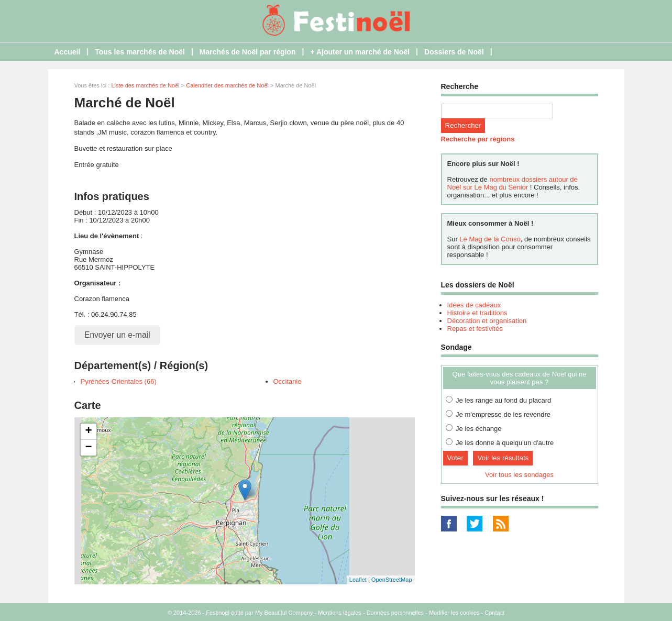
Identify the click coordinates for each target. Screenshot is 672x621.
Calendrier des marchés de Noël (227, 85)
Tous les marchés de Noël (140, 52)
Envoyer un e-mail (117, 335)
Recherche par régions (478, 139)
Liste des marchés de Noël (145, 85)
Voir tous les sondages (519, 475)
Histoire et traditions (477, 313)
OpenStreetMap (392, 580)
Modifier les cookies (454, 613)
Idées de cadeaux (474, 305)
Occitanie (288, 381)
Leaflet (358, 580)
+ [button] (88, 431)
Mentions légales (340, 613)
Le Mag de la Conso (490, 239)
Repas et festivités (475, 329)
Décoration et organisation (487, 321)
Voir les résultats (503, 458)
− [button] (88, 448)
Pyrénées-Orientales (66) (119, 381)
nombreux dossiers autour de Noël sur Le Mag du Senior (513, 183)
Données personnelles (395, 613)
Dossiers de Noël (454, 52)
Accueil (68, 52)
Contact (494, 613)
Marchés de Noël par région (248, 52)
